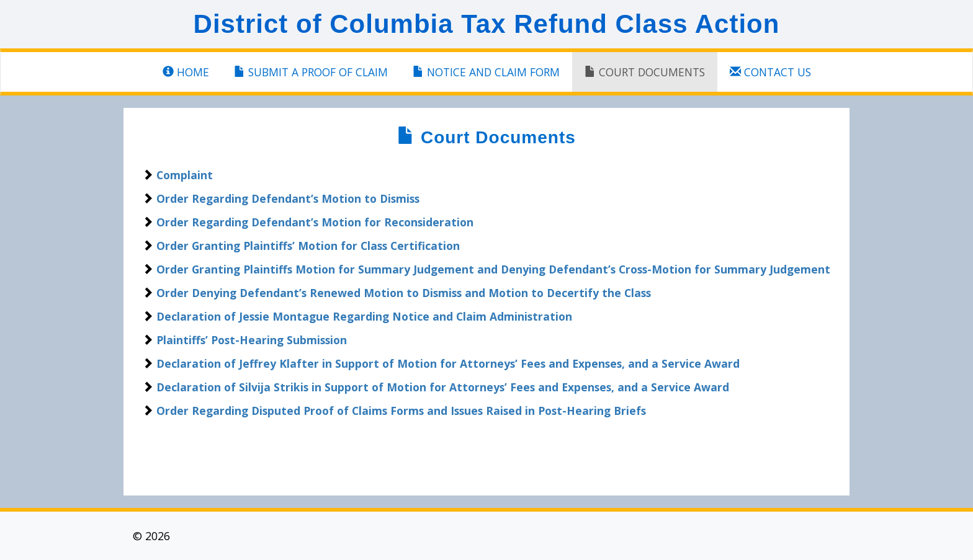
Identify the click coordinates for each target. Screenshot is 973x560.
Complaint (185, 175)
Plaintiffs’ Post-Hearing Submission (252, 340)
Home (186, 72)
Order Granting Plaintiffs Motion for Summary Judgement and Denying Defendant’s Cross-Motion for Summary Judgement (493, 269)
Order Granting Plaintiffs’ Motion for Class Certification (308, 246)
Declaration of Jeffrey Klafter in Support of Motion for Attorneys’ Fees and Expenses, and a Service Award (448, 363)
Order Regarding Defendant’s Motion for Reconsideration (315, 222)
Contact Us (770, 72)
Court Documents (645, 72)
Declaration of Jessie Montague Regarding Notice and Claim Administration (364, 316)
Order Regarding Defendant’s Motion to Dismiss (288, 198)
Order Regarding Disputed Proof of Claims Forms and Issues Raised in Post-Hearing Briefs (401, 411)
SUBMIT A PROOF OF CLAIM (311, 72)
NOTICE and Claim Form (486, 72)
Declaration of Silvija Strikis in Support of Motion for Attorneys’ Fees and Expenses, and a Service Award (443, 387)
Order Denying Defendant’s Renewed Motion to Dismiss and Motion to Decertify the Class (404, 293)
